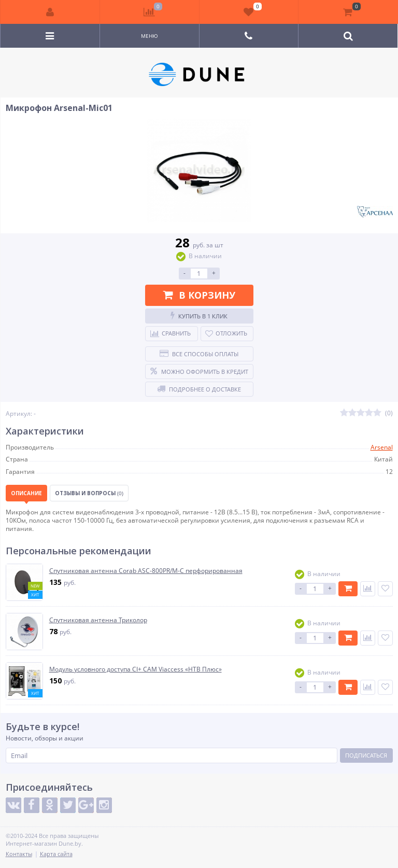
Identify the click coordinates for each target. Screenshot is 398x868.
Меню (150, 36)
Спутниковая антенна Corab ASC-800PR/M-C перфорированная (146, 571)
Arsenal (382, 447)
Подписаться (366, 755)
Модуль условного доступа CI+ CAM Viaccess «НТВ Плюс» (136, 669)
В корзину (199, 295)
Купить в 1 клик (199, 316)
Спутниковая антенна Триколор (98, 620)
